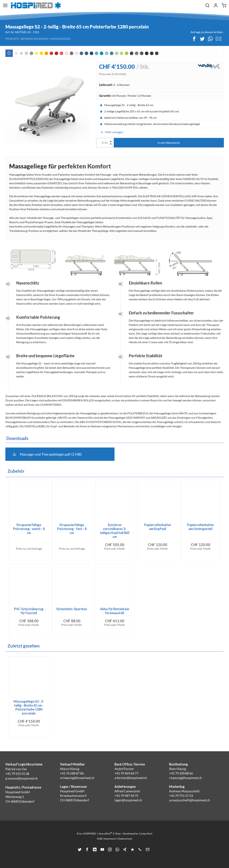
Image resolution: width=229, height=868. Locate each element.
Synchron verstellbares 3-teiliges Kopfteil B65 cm (115, 531)
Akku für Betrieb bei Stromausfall (115, 611)
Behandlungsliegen (35, 39)
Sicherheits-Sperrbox (72, 609)
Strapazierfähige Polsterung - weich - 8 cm (29, 529)
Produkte (12, 39)
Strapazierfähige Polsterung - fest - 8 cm (72, 529)
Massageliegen (60, 39)
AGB (99, 839)
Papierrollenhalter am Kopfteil (158, 527)
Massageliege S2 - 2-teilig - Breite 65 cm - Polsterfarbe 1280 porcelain (29, 707)
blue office (105, 833)
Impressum (110, 839)
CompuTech (146, 833)
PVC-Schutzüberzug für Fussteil (29, 611)
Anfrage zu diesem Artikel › (207, 32)
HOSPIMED (90, 833)
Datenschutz (125, 839)
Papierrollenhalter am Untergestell (201, 527)
